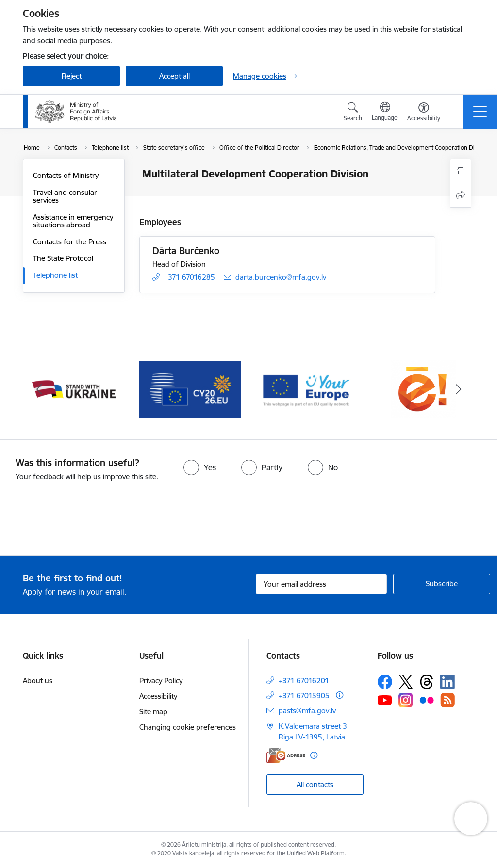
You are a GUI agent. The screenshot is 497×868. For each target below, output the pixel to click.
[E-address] (286, 755)
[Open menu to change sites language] (385, 113)
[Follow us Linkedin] (447, 682)
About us (38, 681)
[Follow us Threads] (427, 682)
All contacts (315, 784)
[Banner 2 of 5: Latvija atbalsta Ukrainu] (74, 389)
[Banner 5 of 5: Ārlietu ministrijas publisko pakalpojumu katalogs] (423, 389)
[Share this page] (461, 195)
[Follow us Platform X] (406, 682)
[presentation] (81, 519)
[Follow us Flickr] (427, 700)
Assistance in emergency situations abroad (73, 221)
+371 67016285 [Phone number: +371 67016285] (190, 277)
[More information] (340, 695)
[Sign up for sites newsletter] (442, 584)
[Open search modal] (353, 113)
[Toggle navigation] (480, 112)
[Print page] (461, 171)
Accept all (174, 76)
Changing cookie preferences (188, 727)
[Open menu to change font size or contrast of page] (424, 113)
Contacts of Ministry (66, 175)
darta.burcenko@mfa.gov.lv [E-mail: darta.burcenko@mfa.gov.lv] (281, 277)
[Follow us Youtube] (385, 700)
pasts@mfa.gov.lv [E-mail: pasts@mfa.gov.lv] (307, 711)
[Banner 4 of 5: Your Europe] (307, 389)
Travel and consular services (65, 196)
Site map (153, 712)
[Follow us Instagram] (406, 700)
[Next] (458, 389)
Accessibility (158, 696)
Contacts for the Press (70, 242)
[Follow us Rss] (447, 700)
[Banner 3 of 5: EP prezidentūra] (190, 389)
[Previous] (39, 389)
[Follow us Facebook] (385, 682)
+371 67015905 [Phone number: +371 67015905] (304, 696)
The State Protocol (63, 258)
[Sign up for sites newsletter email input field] (321, 584)
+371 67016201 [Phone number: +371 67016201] (304, 681)
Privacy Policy (161, 681)
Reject (72, 76)
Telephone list (55, 275)
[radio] (200, 467)
